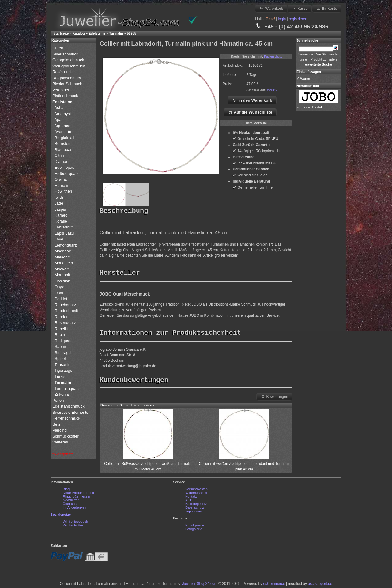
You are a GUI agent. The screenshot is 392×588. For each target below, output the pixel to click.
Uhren (58, 48)
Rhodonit (62, 317)
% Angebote (63, 454)
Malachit (62, 257)
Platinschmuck (66, 96)
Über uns (70, 505)
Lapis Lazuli (65, 233)
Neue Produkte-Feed (78, 494)
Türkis (60, 377)
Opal (59, 293)
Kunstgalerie (195, 527)
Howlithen (63, 191)
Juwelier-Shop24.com (200, 585)
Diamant (62, 162)
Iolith (59, 197)
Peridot (61, 299)
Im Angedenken (74, 509)
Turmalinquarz (67, 388)
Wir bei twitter (73, 527)
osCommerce (274, 585)
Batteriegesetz (196, 505)
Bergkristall (64, 138)
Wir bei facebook (75, 523)
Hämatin (62, 185)
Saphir (60, 347)
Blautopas (63, 150)
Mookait (62, 269)
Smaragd (63, 353)
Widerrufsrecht (196, 494)
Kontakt (191, 498)
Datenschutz (195, 509)
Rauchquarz (65, 305)
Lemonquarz (66, 245)
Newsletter (71, 502)
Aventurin (63, 132)
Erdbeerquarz (67, 173)
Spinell (60, 358)
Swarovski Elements (70, 412)
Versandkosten (196, 491)
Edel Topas (64, 167)
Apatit (60, 120)
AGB (189, 502)
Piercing (60, 430)
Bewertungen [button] (274, 398)
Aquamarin (64, 126)
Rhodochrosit (66, 311)
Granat (61, 179)
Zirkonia (62, 394)
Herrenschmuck (67, 418)
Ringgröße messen (77, 498)
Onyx (59, 287)
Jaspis (60, 209)
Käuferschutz (273, 57)
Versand (272, 90)
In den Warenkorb (253, 100)
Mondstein (64, 263)
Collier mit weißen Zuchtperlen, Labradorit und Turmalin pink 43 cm (244, 465)
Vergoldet (61, 90)
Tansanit (62, 365)
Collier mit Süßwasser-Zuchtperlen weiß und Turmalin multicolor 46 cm (148, 465)
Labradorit (64, 227)
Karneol (61, 215)
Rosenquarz (65, 323)
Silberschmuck (66, 54)
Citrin (59, 155)
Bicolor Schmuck (68, 84)
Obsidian (62, 281)
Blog (66, 491)
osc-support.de (320, 585)
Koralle (61, 221)
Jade (59, 203)
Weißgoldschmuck (69, 66)
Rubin (60, 335)
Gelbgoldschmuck (69, 60)
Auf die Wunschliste (250, 112)
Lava (59, 239)
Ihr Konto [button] (326, 8)
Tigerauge (63, 370)
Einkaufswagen (309, 72)
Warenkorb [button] (271, 8)
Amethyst (63, 114)
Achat (60, 108)
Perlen (59, 400)
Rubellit (61, 329)
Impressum (194, 513)
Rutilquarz (64, 341)
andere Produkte (313, 107)
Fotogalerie (194, 530)
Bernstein (63, 143)
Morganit (62, 275)
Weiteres (61, 442)
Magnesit (63, 251)
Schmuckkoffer (66, 436)
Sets (56, 424)
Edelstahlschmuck (68, 406)
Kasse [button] (300, 8)
